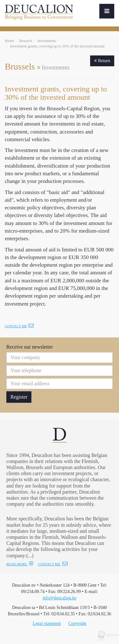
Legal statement (47, 623)
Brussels (26, 41)
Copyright (77, 623)
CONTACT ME (53, 564)
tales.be (110, 635)
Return (102, 61)
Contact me (19, 326)
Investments (47, 41)
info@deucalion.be (60, 598)
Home (9, 41)
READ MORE (20, 564)
